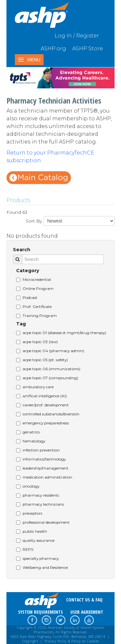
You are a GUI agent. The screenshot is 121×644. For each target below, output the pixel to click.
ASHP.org (53, 49)
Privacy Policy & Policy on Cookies (72, 641)
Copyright (30, 641)
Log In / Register (77, 36)
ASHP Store (88, 49)
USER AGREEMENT (87, 612)
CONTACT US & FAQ (84, 600)
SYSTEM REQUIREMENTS (40, 612)
